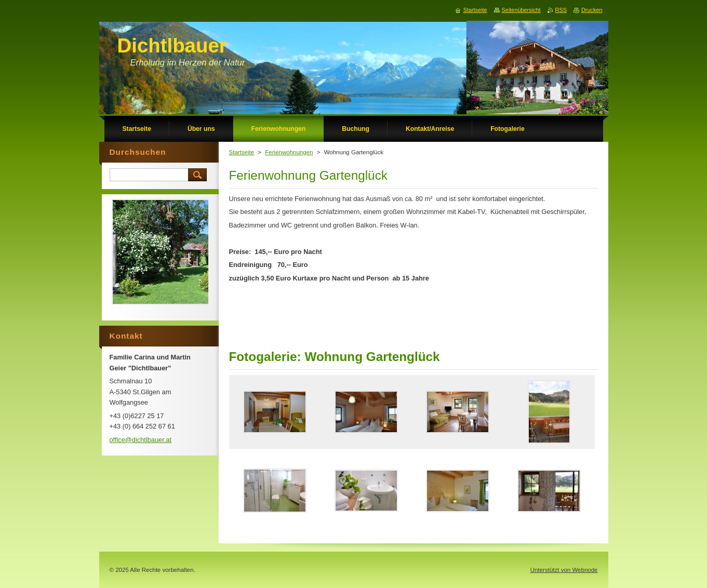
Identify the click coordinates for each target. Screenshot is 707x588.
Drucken (592, 10)
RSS (561, 10)
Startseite (242, 152)
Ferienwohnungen (289, 152)
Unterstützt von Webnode (564, 570)
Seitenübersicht (521, 10)
